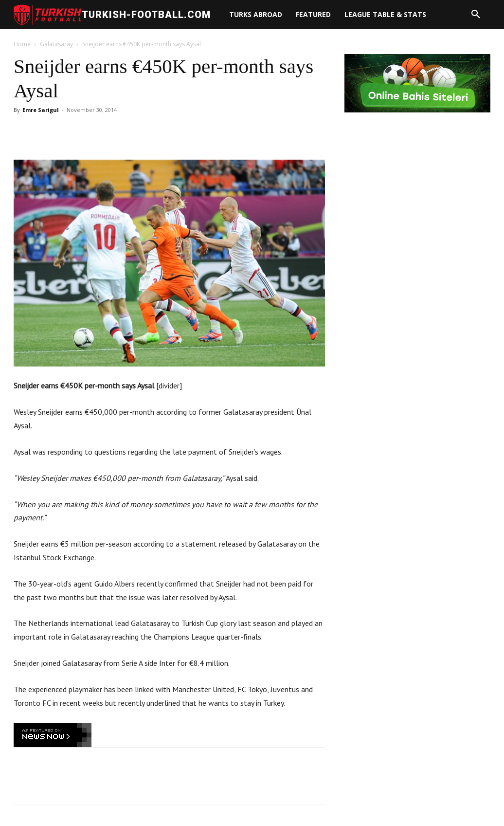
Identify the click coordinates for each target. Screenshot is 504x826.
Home (22, 44)
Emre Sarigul (41, 110)
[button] (476, 15)
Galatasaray (56, 44)
